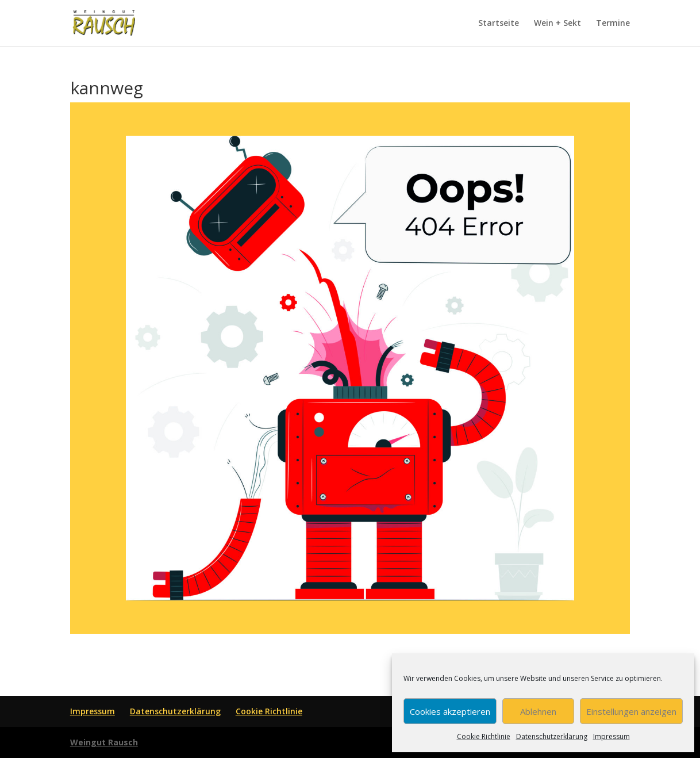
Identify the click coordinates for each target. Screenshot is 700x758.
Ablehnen (538, 711)
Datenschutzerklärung (552, 736)
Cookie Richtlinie (484, 736)
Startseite (499, 24)
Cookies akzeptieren (450, 711)
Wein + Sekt (557, 24)
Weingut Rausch (104, 742)
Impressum (611, 736)
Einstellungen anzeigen (631, 711)
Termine (613, 24)
